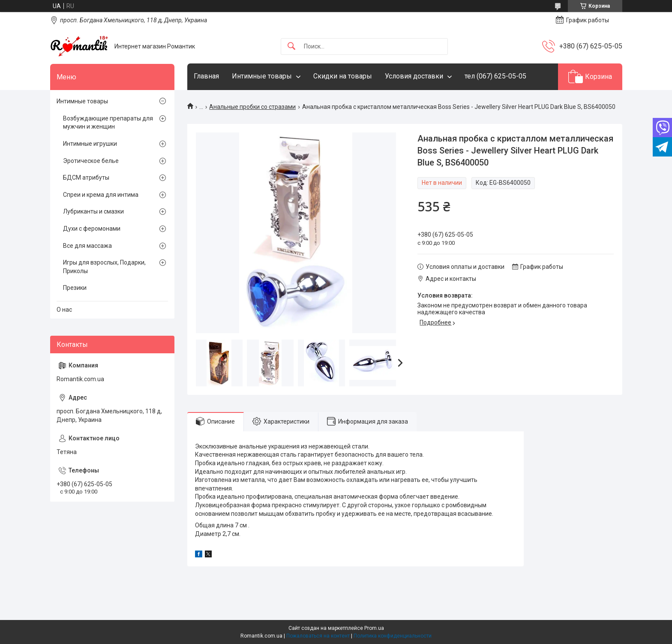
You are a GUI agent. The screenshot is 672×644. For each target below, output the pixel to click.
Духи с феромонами (92, 229)
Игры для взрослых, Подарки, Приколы (104, 267)
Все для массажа (87, 246)
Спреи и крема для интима (101, 195)
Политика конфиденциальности (393, 636)
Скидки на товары (343, 76)
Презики (75, 288)
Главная (206, 76)
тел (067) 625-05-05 (495, 76)
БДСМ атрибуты (86, 178)
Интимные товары (262, 76)
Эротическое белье (91, 161)
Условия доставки (414, 76)
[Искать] (291, 47)
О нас (64, 310)
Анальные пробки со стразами (252, 107)
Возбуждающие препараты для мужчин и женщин (108, 123)
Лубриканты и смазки (93, 211)
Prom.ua (374, 628)
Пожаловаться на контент (318, 636)
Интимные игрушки (90, 144)
